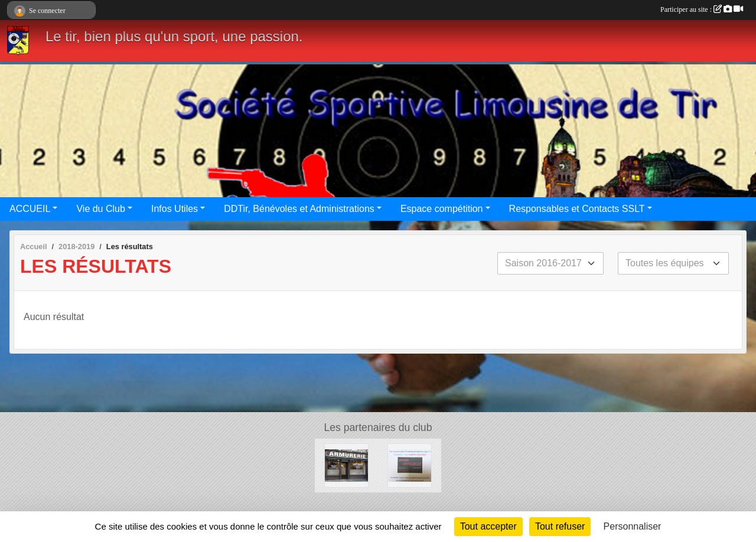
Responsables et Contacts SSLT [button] (577, 209)
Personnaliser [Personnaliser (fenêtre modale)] (633, 526)
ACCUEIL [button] (30, 209)
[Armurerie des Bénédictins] (346, 465)
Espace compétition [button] (442, 209)
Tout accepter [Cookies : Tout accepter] (488, 526)
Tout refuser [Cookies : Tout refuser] (560, 526)
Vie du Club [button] (100, 209)
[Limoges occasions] (410, 465)
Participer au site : (702, 9)
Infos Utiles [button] (175, 209)
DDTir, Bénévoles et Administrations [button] (299, 209)
